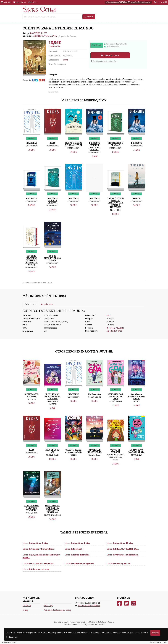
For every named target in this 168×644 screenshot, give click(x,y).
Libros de (35, 543)
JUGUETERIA (60, 17)
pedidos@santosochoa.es (141, 2)
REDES (52, 143)
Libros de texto (78, 17)
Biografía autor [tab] (47, 304)
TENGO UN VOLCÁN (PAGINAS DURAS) (115, 452)
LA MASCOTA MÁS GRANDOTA (136, 451)
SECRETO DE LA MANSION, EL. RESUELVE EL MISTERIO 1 (52, 509)
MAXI (65, 60)
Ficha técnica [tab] (30, 304)
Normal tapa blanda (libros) (56, 322)
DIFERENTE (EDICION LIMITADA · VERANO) (94, 146)
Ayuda (25, 610)
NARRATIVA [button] (96, 17)
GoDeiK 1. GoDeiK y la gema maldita (73, 451)
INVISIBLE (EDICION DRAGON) (52, 201)
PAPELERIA (30, 17)
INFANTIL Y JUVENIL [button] (110, 17)
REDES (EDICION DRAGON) (115, 144)
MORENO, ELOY (38, 33)
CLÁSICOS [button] (124, 17)
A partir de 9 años (67, 36)
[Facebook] (119, 603)
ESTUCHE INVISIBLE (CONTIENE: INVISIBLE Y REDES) (31, 260)
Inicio (26, 21)
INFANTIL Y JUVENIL (45, 36)
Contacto (27, 606)
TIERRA (136, 198)
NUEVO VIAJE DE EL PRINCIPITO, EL (73, 144)
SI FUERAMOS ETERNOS (31, 395)
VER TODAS (134, 17)
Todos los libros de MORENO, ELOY (37, 282)
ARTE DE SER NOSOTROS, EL (94, 451)
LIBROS (45, 17)
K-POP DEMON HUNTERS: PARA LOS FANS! (52, 396)
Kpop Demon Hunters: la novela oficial (136, 396)
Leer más (13, 637)
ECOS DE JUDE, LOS (52, 451)
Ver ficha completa (57, 64)
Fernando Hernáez (160, 642)
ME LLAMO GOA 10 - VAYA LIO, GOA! (115, 396)
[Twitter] (126, 603)
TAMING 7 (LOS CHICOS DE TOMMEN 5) (31, 508)
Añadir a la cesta (110, 55)
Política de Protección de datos (57, 610)
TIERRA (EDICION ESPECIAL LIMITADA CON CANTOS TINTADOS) (115, 203)
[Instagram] (134, 603)
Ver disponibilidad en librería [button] (103, 61)
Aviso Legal (48, 606)
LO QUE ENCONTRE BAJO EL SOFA (52, 258)
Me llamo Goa (94, 394)
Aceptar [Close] (155, 633)
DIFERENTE (136, 143)
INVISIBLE (31, 143)
